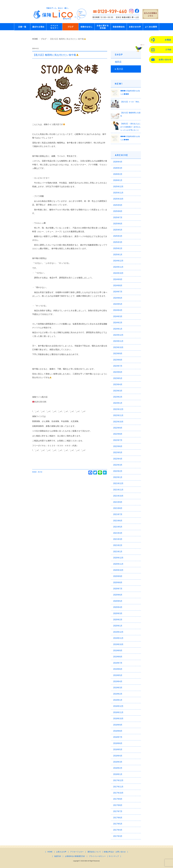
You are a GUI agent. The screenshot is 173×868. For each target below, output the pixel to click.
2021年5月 (118, 527)
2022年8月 (118, 434)
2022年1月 (118, 477)
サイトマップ (114, 856)
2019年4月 (118, 681)
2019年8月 (118, 657)
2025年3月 (118, 242)
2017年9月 (118, 799)
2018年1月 (118, 774)
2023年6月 (118, 372)
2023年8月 (118, 360)
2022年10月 (118, 422)
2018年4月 (118, 756)
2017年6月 (118, 818)
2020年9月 (118, 576)
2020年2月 (118, 620)
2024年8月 (118, 286)
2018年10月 (118, 719)
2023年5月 (118, 378)
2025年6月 (118, 224)
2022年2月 (118, 471)
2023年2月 (118, 397)
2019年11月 (118, 638)
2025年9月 (118, 205)
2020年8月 (118, 582)
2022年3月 (118, 465)
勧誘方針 (58, 856)
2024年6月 (118, 298)
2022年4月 (118, 459)
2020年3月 (118, 613)
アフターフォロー (77, 852)
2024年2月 (118, 323)
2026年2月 (118, 174)
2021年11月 (118, 490)
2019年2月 (118, 694)
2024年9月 (118, 279)
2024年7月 (118, 292)
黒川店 (120, 69)
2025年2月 (118, 248)
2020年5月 (118, 601)
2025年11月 (118, 193)
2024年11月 (118, 267)
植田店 (118, 62)
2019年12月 (118, 632)
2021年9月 (118, 502)
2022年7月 (118, 440)
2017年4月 (118, 830)
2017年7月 (118, 811)
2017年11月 (118, 787)
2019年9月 (118, 651)
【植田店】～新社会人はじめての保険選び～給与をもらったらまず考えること (130, 127)
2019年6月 (118, 669)
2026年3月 (118, 168)
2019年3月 (118, 688)
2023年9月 (118, 354)
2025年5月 (118, 230)
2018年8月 (118, 731)
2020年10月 (118, 570)
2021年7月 (118, 514)
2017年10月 (118, 793)
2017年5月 (118, 824)
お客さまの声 (61, 852)
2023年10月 (118, 347)
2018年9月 (118, 725)
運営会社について (94, 852)
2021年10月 (118, 496)
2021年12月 (118, 483)
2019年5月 (118, 675)
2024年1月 (118, 329)
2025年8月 (118, 211)
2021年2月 (118, 545)
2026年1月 (118, 180)
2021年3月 (118, 539)
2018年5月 (118, 749)
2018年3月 (118, 762)
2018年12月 (118, 706)
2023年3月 (118, 391)
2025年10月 (118, 199)
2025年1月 (118, 255)
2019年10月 (118, 644)
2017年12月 (118, 780)
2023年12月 (118, 335)
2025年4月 (118, 236)
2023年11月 (118, 341)
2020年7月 (118, 589)
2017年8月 (118, 805)
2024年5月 (118, 304)
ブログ (44, 39)
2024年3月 (118, 316)
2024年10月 (118, 273)
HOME (35, 39)
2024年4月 (118, 310)
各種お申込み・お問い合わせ (115, 852)
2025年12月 (118, 187)
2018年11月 (118, 712)
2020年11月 (118, 564)
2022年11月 (118, 415)
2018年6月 (118, 743)
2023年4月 (118, 384)
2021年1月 (118, 552)
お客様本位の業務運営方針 (75, 856)
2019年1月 (118, 700)
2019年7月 (118, 663)
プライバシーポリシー (97, 856)
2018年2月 (118, 768)
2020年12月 (118, 558)
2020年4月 (118, 607)
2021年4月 (118, 533)
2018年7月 (118, 737)
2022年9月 (118, 428)
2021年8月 (118, 508)
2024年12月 (118, 261)
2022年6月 (118, 446)
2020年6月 (118, 595)
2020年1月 (118, 626)
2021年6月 (118, 521)
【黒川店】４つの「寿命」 (130, 102)
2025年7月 (118, 217)
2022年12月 (118, 409)
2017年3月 (118, 836)
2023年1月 (118, 403)
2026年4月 (118, 162)
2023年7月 (118, 366)
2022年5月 (118, 452)
